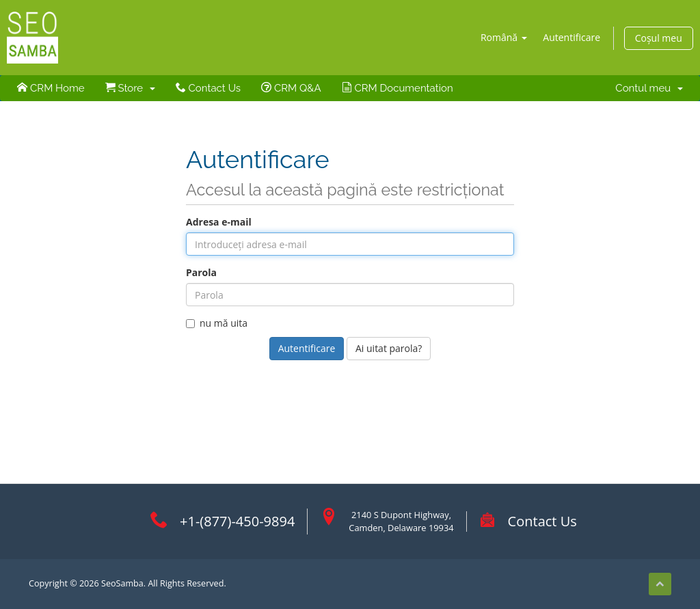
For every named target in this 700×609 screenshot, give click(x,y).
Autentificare (571, 37)
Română (504, 37)
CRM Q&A (291, 88)
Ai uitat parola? (389, 348)
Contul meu (649, 88)
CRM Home (51, 88)
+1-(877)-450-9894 (237, 521)
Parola (201, 272)
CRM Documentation (398, 88)
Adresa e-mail (219, 222)
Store (130, 88)
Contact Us (208, 88)
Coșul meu (659, 38)
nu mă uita (217, 323)
